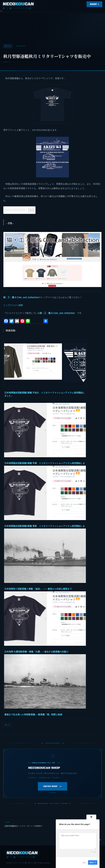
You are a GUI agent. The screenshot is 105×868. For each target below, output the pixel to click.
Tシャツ (8, 725)
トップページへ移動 (13, 305)
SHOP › (94, 4)
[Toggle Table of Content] (30, 210)
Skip (84, 862)
